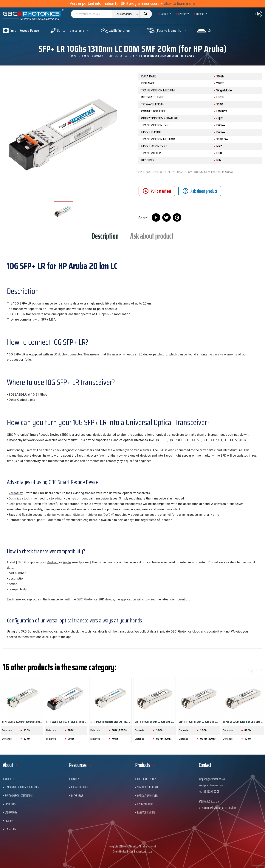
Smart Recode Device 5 (149, 787)
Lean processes (20, 504)
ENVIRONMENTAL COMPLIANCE (19, 796)
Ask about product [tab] (152, 237)
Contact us (10, 829)
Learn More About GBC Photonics (22, 787)
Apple (67, 562)
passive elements (225, 354)
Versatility (16, 493)
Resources (10, 804)
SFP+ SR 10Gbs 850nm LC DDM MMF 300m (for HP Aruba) (155, 722)
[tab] (200, 191)
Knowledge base (80, 787)
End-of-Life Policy (147, 779)
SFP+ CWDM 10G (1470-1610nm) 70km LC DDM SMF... (66, 722)
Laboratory (11, 812)
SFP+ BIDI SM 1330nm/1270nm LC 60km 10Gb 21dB (22, 722)
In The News (77, 796)
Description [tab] (105, 237)
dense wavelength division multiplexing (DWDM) (81, 515)
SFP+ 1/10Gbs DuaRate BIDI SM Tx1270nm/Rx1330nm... (110, 722)
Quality (75, 779)
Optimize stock (19, 498)
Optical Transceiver (147, 796)
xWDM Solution (145, 804)
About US (10, 779)
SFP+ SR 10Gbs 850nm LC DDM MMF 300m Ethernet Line (199, 722)
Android (53, 562)
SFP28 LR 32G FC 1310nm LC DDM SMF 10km (243, 722)
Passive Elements (146, 812)
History (9, 821)
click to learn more (179, 4)
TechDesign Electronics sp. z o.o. (138, 851)
